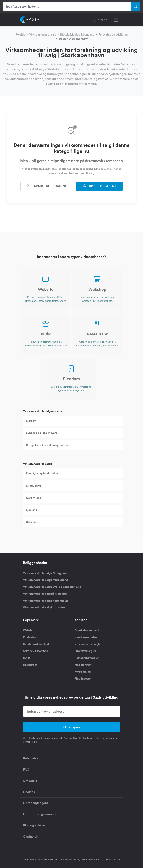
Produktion (30, 637)
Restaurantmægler (87, 658)
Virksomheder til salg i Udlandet (44, 607)
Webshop (29, 630)
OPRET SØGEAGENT (99, 186)
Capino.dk (31, 836)
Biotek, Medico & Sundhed (77, 34)
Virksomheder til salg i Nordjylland (46, 573)
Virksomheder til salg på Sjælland (45, 594)
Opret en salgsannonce (40, 814)
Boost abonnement (87, 630)
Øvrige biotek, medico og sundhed (48, 445)
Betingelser (31, 758)
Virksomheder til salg (43, 34)
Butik (26, 658)
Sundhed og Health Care (42, 433)
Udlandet (32, 522)
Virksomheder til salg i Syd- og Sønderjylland (52, 587)
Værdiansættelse (86, 637)
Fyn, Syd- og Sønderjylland (43, 473)
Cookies (29, 792)
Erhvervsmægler (85, 651)
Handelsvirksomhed (36, 644)
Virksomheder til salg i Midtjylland (45, 580)
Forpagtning (83, 672)
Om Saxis (30, 781)
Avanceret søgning (47, 186)
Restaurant (30, 665)
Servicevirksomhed (36, 651)
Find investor (83, 678)
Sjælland (32, 510)
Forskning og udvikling (113, 34)
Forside (20, 34)
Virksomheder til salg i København (45, 601)
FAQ (26, 769)
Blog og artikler (34, 825)
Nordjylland (34, 498)
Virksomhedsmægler (88, 644)
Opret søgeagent (35, 803)
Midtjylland (33, 486)
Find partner (83, 665)
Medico (31, 421)
